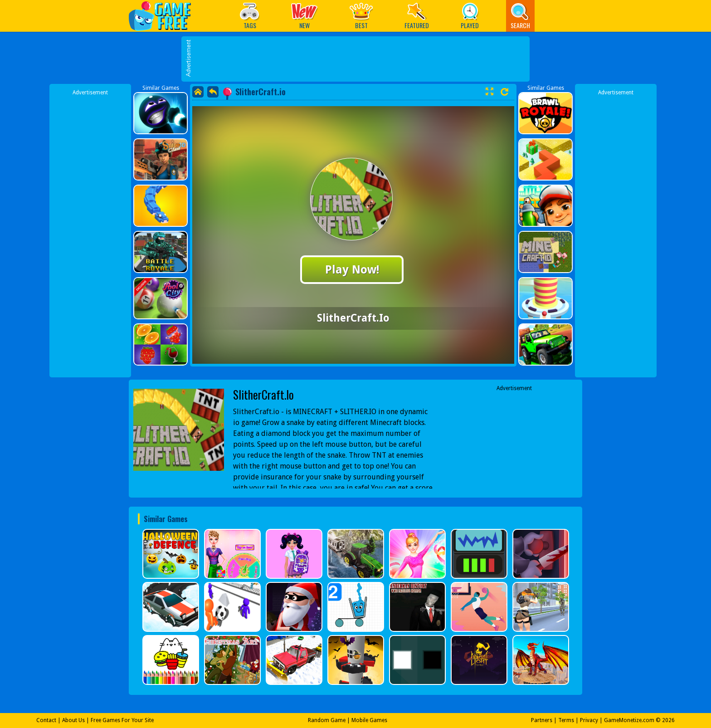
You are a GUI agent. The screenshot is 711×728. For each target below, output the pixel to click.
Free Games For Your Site (122, 720)
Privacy (589, 720)
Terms (566, 720)
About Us (73, 720)
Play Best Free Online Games (164, 16)
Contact (46, 720)
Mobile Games (369, 720)
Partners (542, 720)
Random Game (327, 720)
